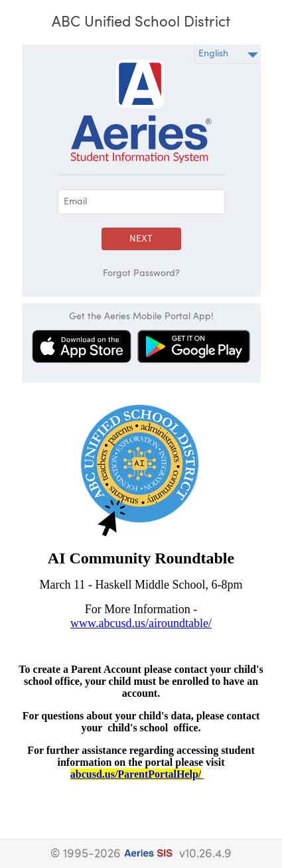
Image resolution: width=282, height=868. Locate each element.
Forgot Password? (141, 273)
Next (141, 239)
